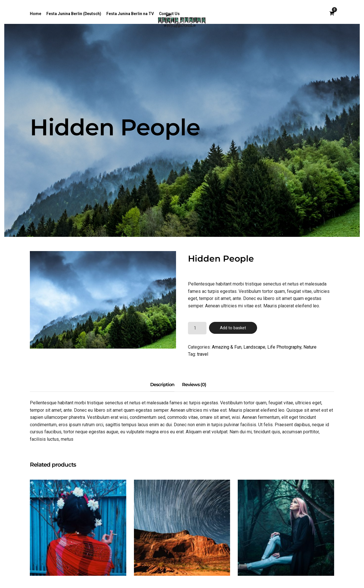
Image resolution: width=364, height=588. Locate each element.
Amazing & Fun (227, 347)
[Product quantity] (197, 328)
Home (36, 14)
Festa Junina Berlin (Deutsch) (74, 14)
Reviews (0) (194, 385)
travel (203, 354)
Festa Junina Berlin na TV (130, 14)
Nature (310, 347)
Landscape (254, 347)
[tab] (162, 385)
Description (162, 385)
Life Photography (284, 347)
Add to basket (233, 328)
